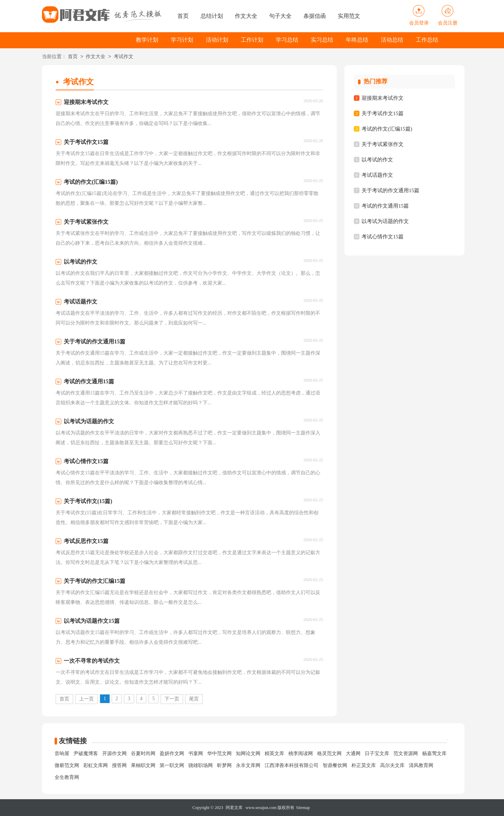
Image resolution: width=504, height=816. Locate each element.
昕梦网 (224, 765)
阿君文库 (234, 808)
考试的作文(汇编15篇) (387, 129)
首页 (183, 16)
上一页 (86, 699)
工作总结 (427, 40)
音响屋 (62, 754)
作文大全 (246, 16)
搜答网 (119, 765)
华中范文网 (219, 754)
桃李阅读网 (301, 754)
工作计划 (252, 40)
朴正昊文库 (364, 765)
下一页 (172, 699)
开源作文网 (114, 754)
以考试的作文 (377, 160)
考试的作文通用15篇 (385, 206)
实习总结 (322, 40)
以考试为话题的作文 (385, 221)
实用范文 (349, 16)
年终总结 (357, 40)
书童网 (196, 754)
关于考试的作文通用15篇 (390, 190)
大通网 (353, 754)
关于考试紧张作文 (383, 144)
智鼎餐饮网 (335, 765)
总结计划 (212, 16)
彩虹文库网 (96, 765)
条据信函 (315, 16)
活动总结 (392, 40)
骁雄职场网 (201, 765)
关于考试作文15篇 (383, 113)
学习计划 (182, 40)
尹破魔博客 (86, 754)
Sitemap (303, 808)
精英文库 (274, 754)
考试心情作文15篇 (383, 237)
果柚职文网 (143, 765)
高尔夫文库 (392, 765)
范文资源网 (406, 754)
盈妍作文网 (172, 754)
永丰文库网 (248, 765)
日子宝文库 (377, 754)
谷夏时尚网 (143, 754)
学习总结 (287, 40)
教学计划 (147, 40)
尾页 (194, 699)
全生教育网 (67, 777)
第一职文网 (172, 765)
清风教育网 (421, 765)
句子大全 (280, 16)
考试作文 (124, 57)
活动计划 (217, 40)
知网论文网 (248, 754)
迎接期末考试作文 (383, 98)
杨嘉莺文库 (434, 754)
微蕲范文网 (67, 765)
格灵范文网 (329, 754)
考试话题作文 (377, 175)
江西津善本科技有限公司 (292, 765)
